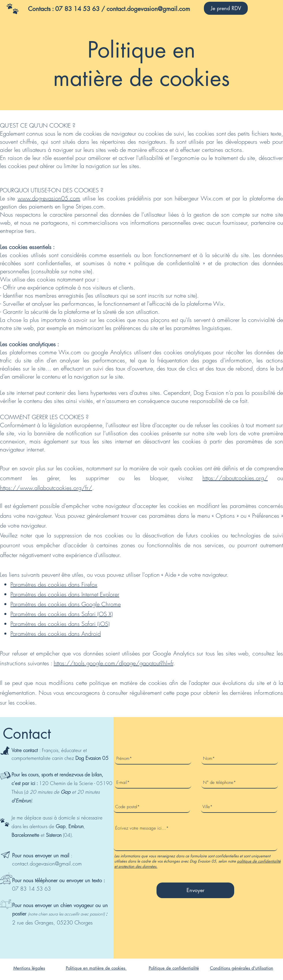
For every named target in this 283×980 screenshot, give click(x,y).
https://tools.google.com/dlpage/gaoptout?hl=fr (113, 663)
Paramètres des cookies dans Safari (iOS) (60, 624)
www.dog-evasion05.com (49, 198)
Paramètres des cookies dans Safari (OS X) (62, 614)
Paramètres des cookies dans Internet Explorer (65, 594)
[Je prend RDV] (226, 8)
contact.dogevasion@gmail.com (47, 863)
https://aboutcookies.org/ (235, 478)
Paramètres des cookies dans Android (56, 634)
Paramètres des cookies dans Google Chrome (66, 604)
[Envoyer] (195, 890)
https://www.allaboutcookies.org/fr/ (46, 488)
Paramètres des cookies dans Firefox (54, 584)
